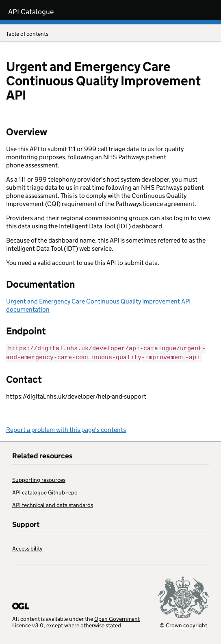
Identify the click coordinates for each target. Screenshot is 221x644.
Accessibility (27, 548)
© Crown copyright (183, 624)
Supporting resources (39, 479)
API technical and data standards (53, 504)
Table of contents (110, 34)
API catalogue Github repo (45, 492)
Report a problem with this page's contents (66, 429)
